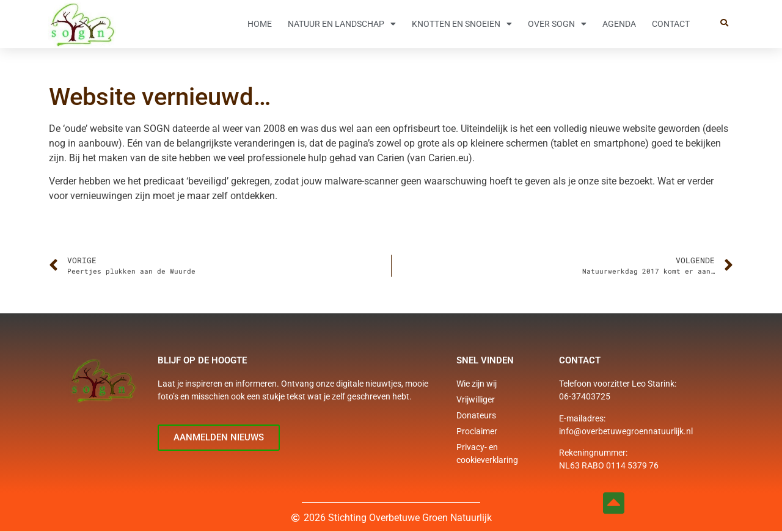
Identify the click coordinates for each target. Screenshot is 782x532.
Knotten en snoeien (462, 24)
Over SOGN (557, 24)
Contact (671, 24)
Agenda (619, 24)
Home (260, 24)
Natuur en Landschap (342, 24)
